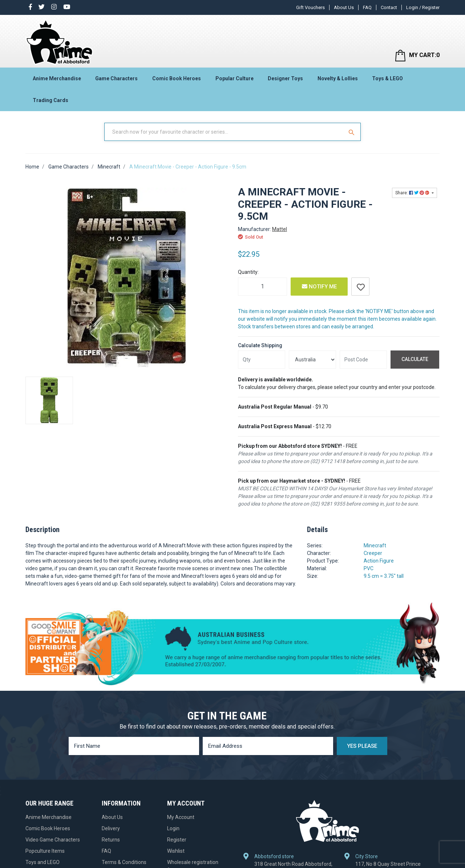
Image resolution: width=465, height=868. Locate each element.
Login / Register (423, 7)
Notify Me (319, 287)
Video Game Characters (53, 840)
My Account (181, 817)
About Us (344, 7)
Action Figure (379, 561)
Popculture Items (45, 851)
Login (173, 828)
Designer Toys (285, 78)
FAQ (367, 7)
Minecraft (375, 545)
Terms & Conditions (124, 862)
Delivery (111, 828)
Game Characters (116, 78)
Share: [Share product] (413, 193)
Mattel (280, 229)
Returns (111, 840)
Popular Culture (234, 78)
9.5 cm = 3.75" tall (384, 576)
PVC (369, 568)
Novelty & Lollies (338, 78)
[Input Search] (225, 132)
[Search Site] (352, 132)
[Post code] (363, 360)
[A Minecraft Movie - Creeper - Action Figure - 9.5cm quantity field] (262, 287)
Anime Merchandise (57, 78)
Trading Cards (50, 100)
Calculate (415, 359)
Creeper (373, 553)
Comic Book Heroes (177, 78)
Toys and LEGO (43, 862)
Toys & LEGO (387, 78)
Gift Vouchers (310, 7)
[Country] (312, 360)
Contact (389, 7)
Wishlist (176, 851)
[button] (360, 287)
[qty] (262, 360)
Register (177, 840)
